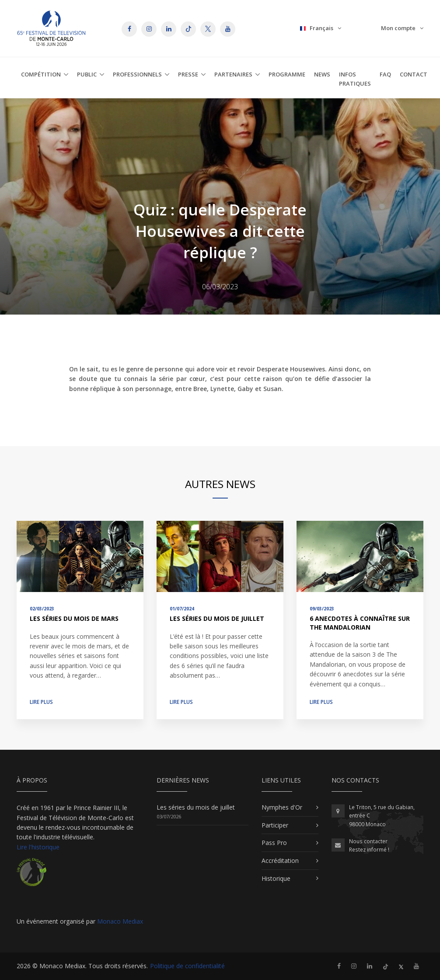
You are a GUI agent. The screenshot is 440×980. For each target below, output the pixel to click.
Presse (188, 74)
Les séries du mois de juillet (217, 618)
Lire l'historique (38, 847)
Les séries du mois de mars (74, 618)
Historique (276, 878)
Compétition (41, 74)
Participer (275, 825)
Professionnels (137, 74)
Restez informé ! (369, 850)
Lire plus (41, 702)
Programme (287, 74)
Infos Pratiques (355, 79)
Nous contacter (368, 841)
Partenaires (233, 74)
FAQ (385, 74)
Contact (414, 74)
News (322, 74)
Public (87, 74)
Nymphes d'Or (282, 807)
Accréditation (280, 861)
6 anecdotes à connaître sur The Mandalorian (360, 623)
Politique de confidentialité (187, 966)
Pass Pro (274, 843)
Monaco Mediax (120, 921)
